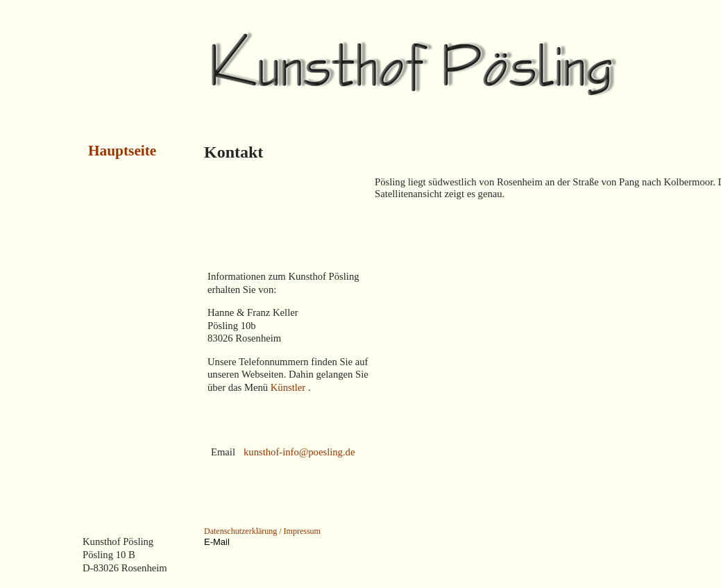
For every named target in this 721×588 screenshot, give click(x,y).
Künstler (289, 387)
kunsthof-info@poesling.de (299, 452)
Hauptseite (122, 151)
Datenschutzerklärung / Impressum (262, 531)
